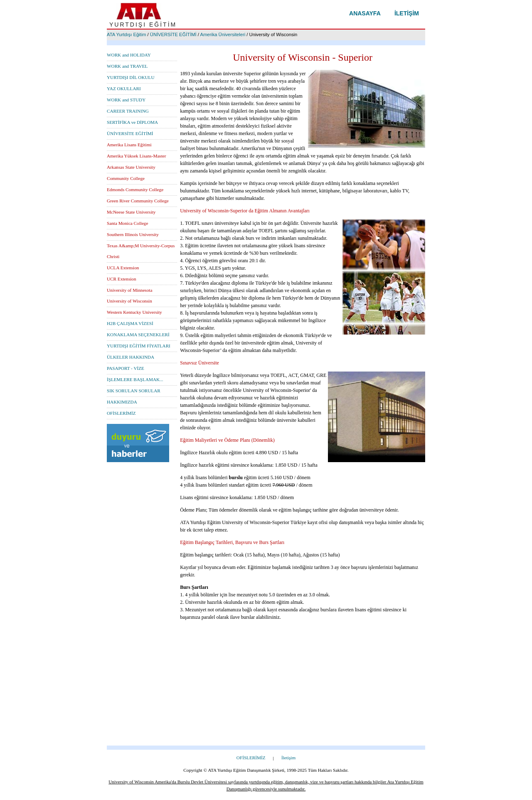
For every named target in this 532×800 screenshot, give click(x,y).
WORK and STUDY (126, 100)
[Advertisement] (266, 687)
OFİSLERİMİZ (121, 413)
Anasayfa (365, 13)
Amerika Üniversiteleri (223, 34)
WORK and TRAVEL (127, 66)
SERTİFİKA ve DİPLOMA (132, 122)
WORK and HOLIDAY (129, 55)
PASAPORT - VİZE (126, 368)
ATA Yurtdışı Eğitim (127, 34)
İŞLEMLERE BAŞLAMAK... (135, 379)
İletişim (407, 13)
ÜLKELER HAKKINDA (131, 357)
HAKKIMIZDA (122, 402)
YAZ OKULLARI (124, 89)
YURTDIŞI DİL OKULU (131, 77)
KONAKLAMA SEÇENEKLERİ (138, 335)
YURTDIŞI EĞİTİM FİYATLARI (139, 346)
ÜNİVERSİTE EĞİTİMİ (173, 34)
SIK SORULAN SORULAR (134, 391)
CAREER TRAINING (128, 111)
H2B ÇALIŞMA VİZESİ (130, 323)
